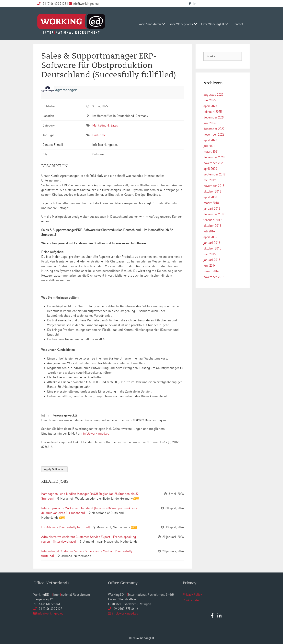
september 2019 (214, 174)
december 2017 (214, 214)
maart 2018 (211, 203)
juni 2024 (209, 123)
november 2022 (214, 134)
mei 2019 (209, 180)
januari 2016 (212, 243)
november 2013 (214, 277)
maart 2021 (211, 151)
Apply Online (54, 469)
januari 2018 (212, 208)
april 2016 (210, 237)
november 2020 (214, 163)
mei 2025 (209, 100)
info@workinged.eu (97, 433)
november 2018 (214, 186)
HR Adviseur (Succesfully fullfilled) (66, 527)
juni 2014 (209, 265)
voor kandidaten (150, 24)
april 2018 (210, 197)
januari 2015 (212, 260)
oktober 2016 (212, 225)
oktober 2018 (212, 191)
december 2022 (214, 129)
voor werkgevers (181, 24)
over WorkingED (213, 24)
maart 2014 (211, 271)
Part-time (99, 135)
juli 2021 (209, 146)
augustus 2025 (213, 94)
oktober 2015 (212, 248)
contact (238, 24)
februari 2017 (213, 220)
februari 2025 (213, 111)
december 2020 (214, 157)
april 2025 (210, 106)
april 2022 (210, 140)
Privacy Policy (192, 594)
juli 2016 (209, 231)
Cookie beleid (192, 600)
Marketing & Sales (105, 125)
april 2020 (210, 168)
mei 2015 (209, 254)
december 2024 (214, 117)
